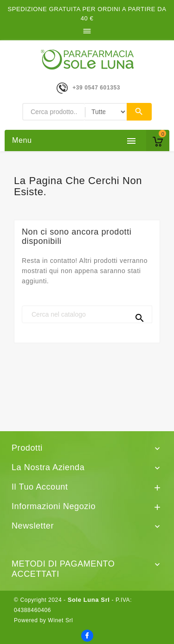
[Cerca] (87, 314)
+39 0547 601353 (96, 88)
